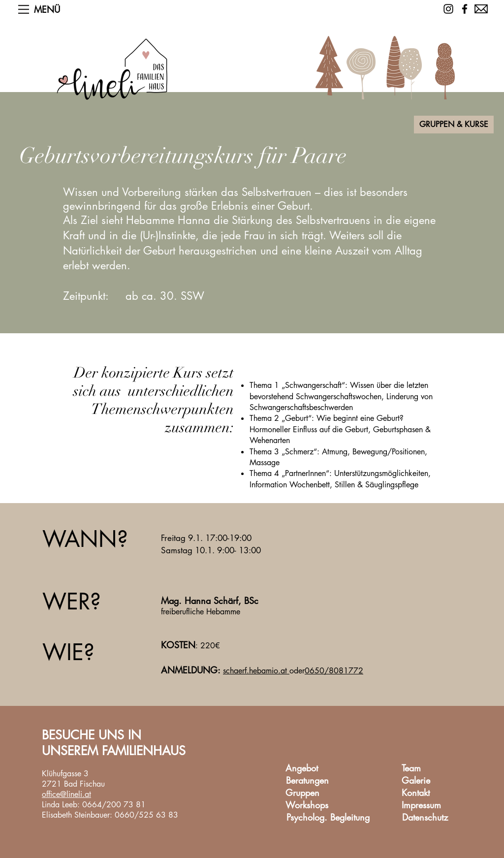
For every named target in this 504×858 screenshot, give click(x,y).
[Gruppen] (302, 793)
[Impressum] (421, 805)
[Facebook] (465, 9)
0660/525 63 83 (146, 815)
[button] (24, 9)
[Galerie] (416, 780)
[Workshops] (307, 805)
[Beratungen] (307, 780)
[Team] (411, 768)
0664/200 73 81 (114, 805)
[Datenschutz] (425, 817)
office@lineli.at (66, 794)
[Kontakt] (415, 793)
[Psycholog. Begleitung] (328, 817)
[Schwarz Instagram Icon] (448, 9)
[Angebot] (301, 768)
